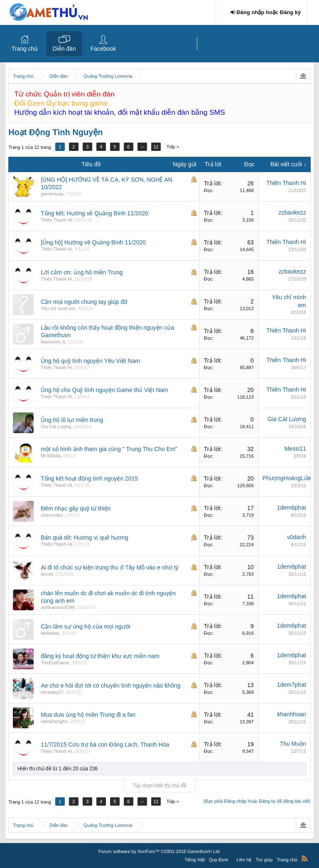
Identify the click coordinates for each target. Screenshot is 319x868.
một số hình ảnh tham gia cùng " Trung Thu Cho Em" (109, 449)
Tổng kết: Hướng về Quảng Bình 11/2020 (94, 213)
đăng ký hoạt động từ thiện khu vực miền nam (100, 656)
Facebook (103, 49)
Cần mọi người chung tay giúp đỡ (84, 302)
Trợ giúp (264, 860)
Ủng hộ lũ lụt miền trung (72, 420)
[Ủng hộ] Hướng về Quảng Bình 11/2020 (93, 242)
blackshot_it (53, 342)
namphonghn (54, 721)
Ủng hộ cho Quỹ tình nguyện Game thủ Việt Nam (104, 390)
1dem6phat (292, 508)
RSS (304, 858)
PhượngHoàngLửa (287, 478)
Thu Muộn (293, 744)
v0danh (297, 537)
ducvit (47, 574)
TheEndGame (55, 663)
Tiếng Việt (195, 860)
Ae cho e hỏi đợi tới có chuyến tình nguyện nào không (110, 686)
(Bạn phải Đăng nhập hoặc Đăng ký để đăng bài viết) (257, 801)
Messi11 (295, 449)
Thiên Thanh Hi (286, 183)
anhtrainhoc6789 (58, 607)
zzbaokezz (292, 212)
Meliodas (50, 633)
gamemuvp (52, 194)
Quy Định (218, 860)
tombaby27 (52, 692)
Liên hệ (244, 860)
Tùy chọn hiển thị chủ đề (159, 786)
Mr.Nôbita (50, 456)
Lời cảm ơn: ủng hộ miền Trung (82, 272)
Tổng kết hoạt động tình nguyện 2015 (89, 478)
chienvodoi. (52, 515)
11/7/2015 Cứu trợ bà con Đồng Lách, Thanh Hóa (105, 745)
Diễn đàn (64, 49)
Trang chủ (25, 49)
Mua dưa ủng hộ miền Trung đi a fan (88, 715)
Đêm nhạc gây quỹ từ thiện (76, 508)
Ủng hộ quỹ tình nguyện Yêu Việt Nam (90, 361)
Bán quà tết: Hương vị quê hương (85, 538)
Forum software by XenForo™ (159, 851)
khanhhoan (292, 714)
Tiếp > (173, 147)
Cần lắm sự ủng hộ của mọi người (86, 626)
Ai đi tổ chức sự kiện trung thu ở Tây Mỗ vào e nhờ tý (109, 567)
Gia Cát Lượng (56, 427)
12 (156, 147)
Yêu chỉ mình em (58, 308)
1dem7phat (292, 685)
